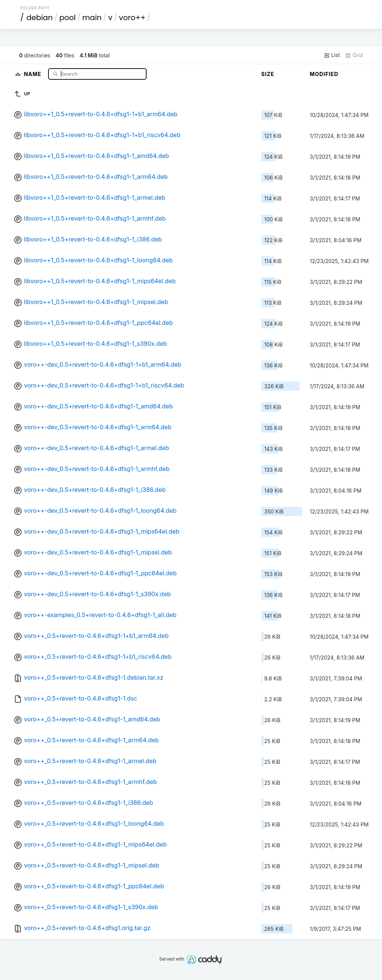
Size (268, 74)
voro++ (132, 18)
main (92, 18)
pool (68, 18)
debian (40, 18)
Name (33, 74)
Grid (354, 55)
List (332, 55)
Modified (324, 74)
